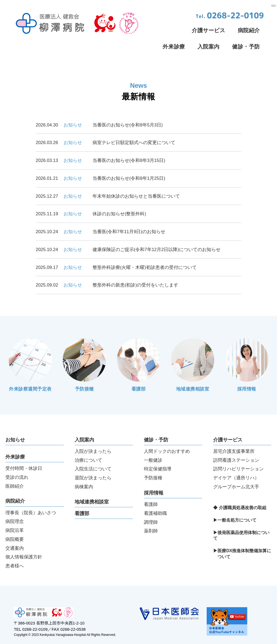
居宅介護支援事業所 (234, 439)
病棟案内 (84, 474)
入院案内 (209, 47)
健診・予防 (246, 47)
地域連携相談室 (92, 490)
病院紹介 (249, 30)
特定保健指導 (158, 457)
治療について (88, 448)
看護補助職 (155, 501)
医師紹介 (15, 474)
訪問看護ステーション (236, 448)
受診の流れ (17, 465)
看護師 (151, 492)
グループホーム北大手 (236, 474)
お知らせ (15, 428)
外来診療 (174, 47)
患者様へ (15, 554)
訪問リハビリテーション (238, 457)
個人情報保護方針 (24, 545)
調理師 (151, 510)
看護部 (82, 501)
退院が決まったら (93, 466)
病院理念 (15, 509)
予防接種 (153, 466)
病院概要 (15, 527)
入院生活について (93, 457)
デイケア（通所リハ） (236, 466)
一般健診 (153, 448)
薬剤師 (151, 519)
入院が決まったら (93, 439)
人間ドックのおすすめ (167, 439)
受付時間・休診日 (24, 456)
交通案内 (15, 536)
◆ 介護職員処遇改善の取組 (240, 495)
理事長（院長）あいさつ (31, 500)
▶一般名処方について (235, 508)
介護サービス (209, 30)
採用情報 (154, 481)
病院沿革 (15, 518)
